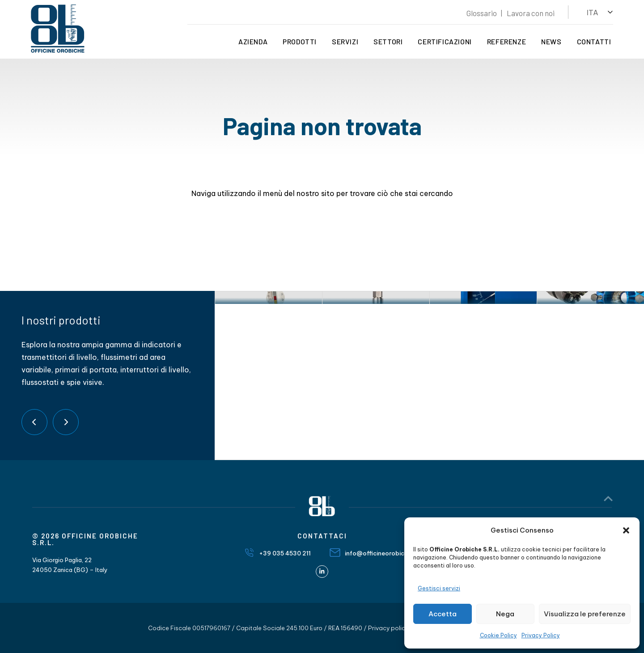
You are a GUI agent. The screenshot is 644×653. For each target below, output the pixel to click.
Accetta (443, 614)
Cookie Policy (498, 635)
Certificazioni (443, 41)
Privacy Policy (541, 635)
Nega (505, 614)
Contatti (592, 41)
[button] (626, 530)
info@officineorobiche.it (381, 553)
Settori (387, 41)
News (550, 41)
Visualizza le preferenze (585, 614)
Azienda (252, 41)
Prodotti (298, 41)
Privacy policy (388, 628)
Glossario (480, 13)
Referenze (505, 41)
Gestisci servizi (439, 588)
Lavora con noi (529, 13)
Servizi (344, 41)
